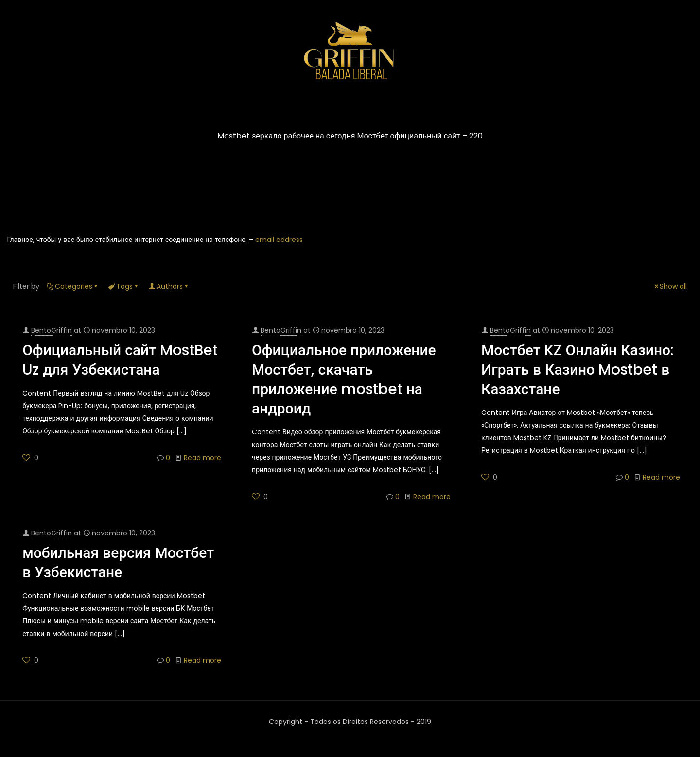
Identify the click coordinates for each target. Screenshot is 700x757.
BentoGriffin (52, 330)
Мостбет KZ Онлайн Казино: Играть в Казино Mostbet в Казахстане (577, 370)
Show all (670, 286)
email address (279, 240)
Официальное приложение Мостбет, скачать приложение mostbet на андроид (344, 379)
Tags (124, 286)
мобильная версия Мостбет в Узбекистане (118, 563)
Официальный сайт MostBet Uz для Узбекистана (120, 360)
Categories (73, 286)
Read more (202, 458)
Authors (169, 286)
